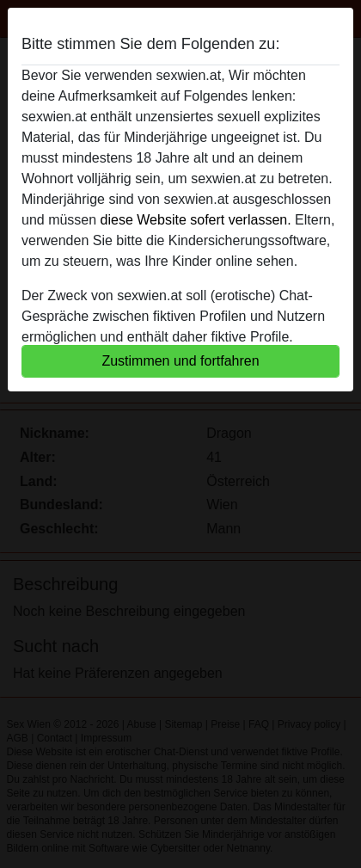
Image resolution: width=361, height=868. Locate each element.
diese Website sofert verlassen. (196, 220)
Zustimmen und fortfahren (180, 361)
